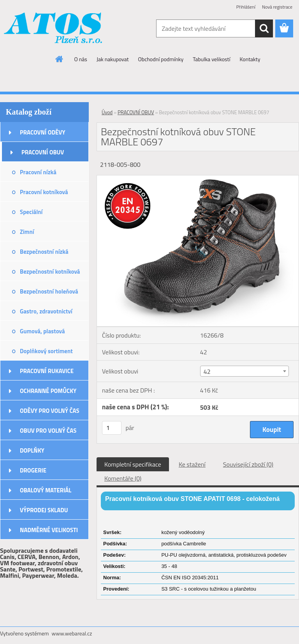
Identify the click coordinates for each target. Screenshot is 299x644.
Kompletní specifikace (133, 464)
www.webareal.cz (72, 633)
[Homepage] (60, 59)
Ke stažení (192, 464)
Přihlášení (246, 7)
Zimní (27, 232)
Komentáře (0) (123, 478)
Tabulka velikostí (211, 59)
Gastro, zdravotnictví (46, 311)
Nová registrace (277, 7)
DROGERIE (33, 470)
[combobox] (244, 371)
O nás (81, 59)
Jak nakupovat (113, 59)
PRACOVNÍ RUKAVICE (47, 371)
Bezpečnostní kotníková (50, 272)
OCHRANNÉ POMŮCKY (48, 391)
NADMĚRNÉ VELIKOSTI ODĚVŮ (49, 533)
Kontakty (250, 59)
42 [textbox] (207, 372)
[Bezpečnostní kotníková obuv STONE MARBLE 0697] (198, 179)
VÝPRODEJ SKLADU (44, 510)
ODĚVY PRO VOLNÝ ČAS (50, 411)
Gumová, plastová (42, 331)
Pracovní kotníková (44, 192)
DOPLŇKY (32, 450)
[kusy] (112, 428)
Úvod (107, 112)
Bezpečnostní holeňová (49, 291)
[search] (264, 28)
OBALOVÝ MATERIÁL (46, 490)
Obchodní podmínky (161, 59)
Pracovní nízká (38, 172)
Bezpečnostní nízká (44, 252)
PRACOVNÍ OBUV (43, 152)
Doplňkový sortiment (46, 351)
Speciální (31, 212)
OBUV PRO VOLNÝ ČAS (48, 431)
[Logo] (54, 29)
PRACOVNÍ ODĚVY (43, 132)
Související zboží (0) (248, 464)
